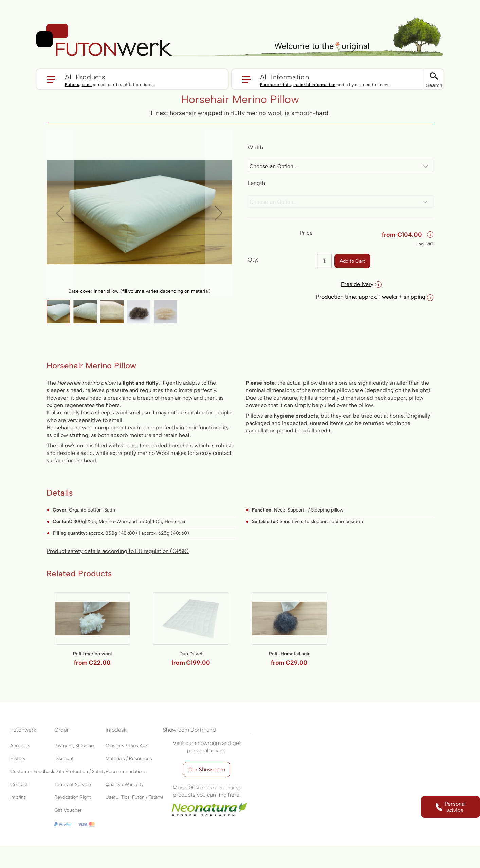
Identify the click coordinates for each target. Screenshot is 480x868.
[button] (132, 79)
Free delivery (361, 284)
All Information (285, 77)
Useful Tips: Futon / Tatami (134, 797)
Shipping (85, 746)
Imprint (18, 797)
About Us (20, 746)
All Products (85, 77)
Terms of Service (73, 784)
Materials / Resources (129, 759)
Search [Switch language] (434, 85)
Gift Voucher (68, 810)
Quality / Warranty (125, 784)
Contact (19, 784)
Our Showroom (207, 769)
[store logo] (104, 40)
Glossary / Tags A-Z (127, 746)
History (18, 759)
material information (314, 85)
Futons (72, 85)
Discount (64, 759)
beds (87, 85)
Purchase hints (275, 85)
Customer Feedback (32, 771)
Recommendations (126, 771)
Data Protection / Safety (80, 771)
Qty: (253, 260)
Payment (64, 746)
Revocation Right (73, 797)
